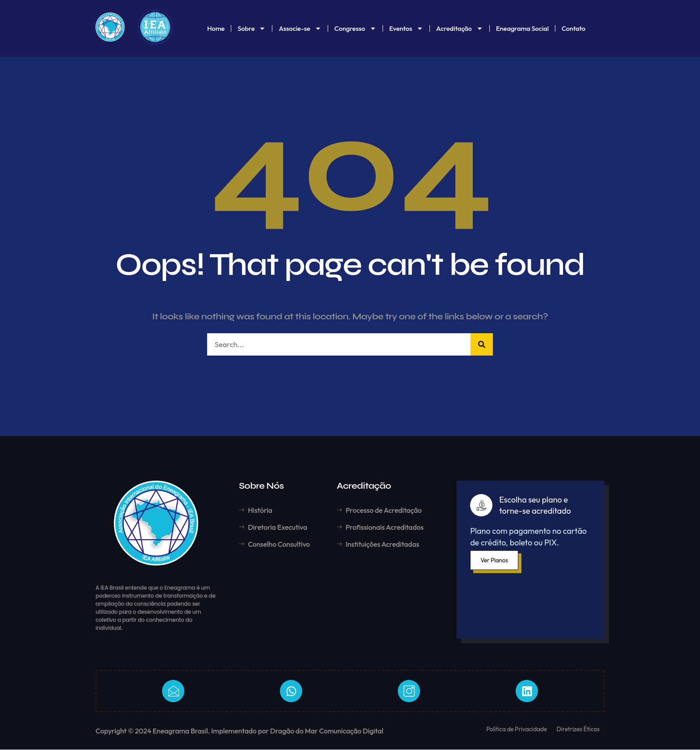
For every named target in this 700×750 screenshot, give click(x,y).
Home (216, 28)
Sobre (252, 28)
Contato (573, 28)
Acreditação (460, 28)
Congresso (355, 28)
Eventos (406, 28)
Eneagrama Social (522, 28)
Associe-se (300, 28)
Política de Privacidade (517, 729)
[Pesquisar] (482, 345)
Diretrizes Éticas (578, 729)
